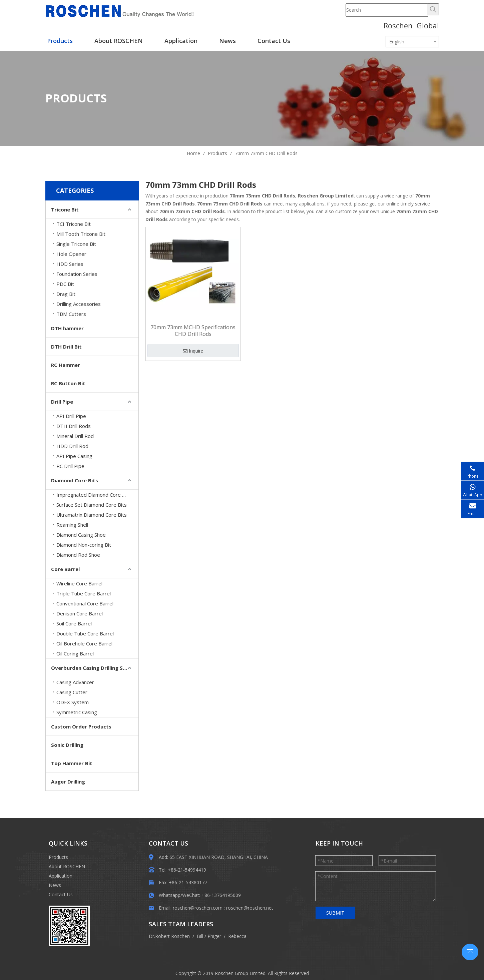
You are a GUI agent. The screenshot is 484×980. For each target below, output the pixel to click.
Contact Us (61, 894)
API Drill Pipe (71, 416)
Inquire (193, 351)
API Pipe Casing (74, 456)
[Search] (387, 10)
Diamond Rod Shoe (78, 555)
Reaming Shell (72, 525)
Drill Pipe (62, 402)
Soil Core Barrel (74, 623)
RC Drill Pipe (70, 466)
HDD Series (70, 264)
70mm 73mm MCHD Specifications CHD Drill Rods (193, 331)
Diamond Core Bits (75, 480)
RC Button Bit (68, 383)
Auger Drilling (68, 782)
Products (58, 857)
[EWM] (69, 926)
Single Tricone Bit (76, 244)
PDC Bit (65, 284)
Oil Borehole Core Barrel (84, 643)
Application (61, 876)
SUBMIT (335, 913)
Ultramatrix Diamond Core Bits (92, 515)
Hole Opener (71, 254)
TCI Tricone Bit (74, 224)
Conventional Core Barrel (85, 603)
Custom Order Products (81, 726)
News (55, 885)
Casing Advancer (75, 682)
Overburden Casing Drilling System (95, 668)
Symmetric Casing (77, 712)
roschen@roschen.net (250, 908)
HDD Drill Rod (72, 446)
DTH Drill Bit (66, 347)
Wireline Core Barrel (79, 583)
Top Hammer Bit (72, 763)
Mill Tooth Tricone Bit (81, 234)
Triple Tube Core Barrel (84, 593)
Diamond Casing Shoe (81, 535)
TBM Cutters (71, 314)
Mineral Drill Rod (75, 436)
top (470, 951)
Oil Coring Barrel (75, 653)
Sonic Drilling (67, 745)
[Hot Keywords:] (433, 9)
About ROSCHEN (67, 866)
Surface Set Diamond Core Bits (92, 505)
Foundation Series (77, 274)
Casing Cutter (72, 692)
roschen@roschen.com (198, 908)
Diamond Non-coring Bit (84, 545)
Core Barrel (65, 569)
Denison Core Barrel (80, 613)
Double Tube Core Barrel (85, 633)
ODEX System (73, 702)
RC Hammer (66, 365)
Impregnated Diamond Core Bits (94, 495)
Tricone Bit (65, 209)
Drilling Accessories (79, 304)
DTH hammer (67, 328)
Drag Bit (66, 294)
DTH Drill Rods (74, 426)
